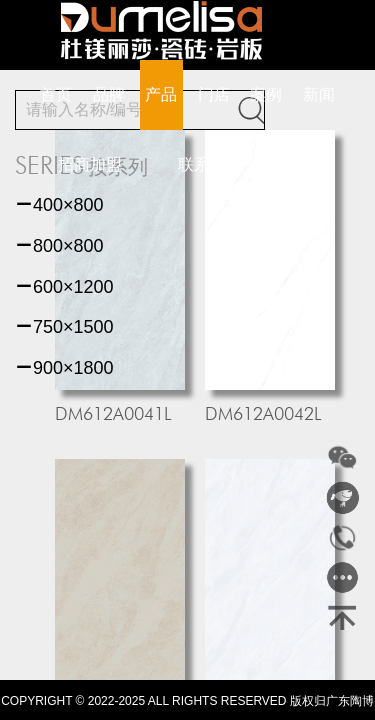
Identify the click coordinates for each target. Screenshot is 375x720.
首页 (56, 94)
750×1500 (64, 327)
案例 (266, 94)
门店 (214, 94)
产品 (161, 94)
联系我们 (210, 164)
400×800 (59, 205)
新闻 (319, 94)
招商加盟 (90, 164)
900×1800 (64, 368)
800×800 (59, 246)
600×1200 (64, 287)
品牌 (109, 94)
